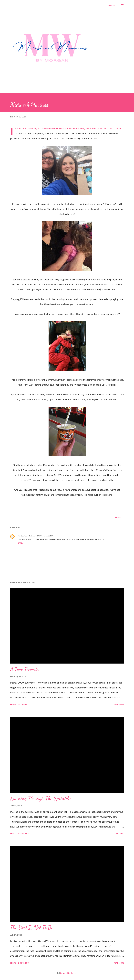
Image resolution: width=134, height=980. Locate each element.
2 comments (24, 963)
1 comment (23, 705)
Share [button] (118, 518)
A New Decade (24, 669)
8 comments (24, 834)
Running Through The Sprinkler (41, 798)
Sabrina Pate (23, 536)
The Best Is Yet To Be (32, 927)
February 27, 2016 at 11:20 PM (41, 536)
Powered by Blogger (67, 973)
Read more (119, 705)
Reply (20, 543)
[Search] (112, 5)
